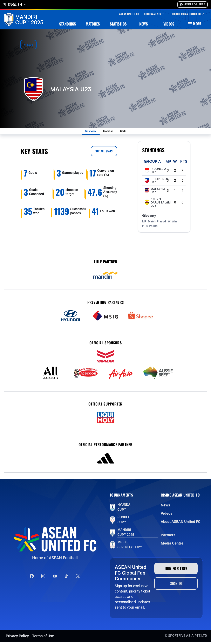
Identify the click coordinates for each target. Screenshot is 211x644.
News (144, 24)
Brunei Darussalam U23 (157, 205)
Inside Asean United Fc (188, 14)
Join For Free (192, 4)
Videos (169, 24)
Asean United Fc (129, 14)
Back (28, 45)
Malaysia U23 (155, 193)
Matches (93, 24)
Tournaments (155, 14)
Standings (68, 24)
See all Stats (104, 153)
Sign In (176, 586)
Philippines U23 (156, 183)
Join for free (176, 570)
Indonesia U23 (155, 173)
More (194, 24)
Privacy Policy (17, 638)
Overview (85, 132)
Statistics (118, 24)
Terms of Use (43, 638)
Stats (130, 132)
